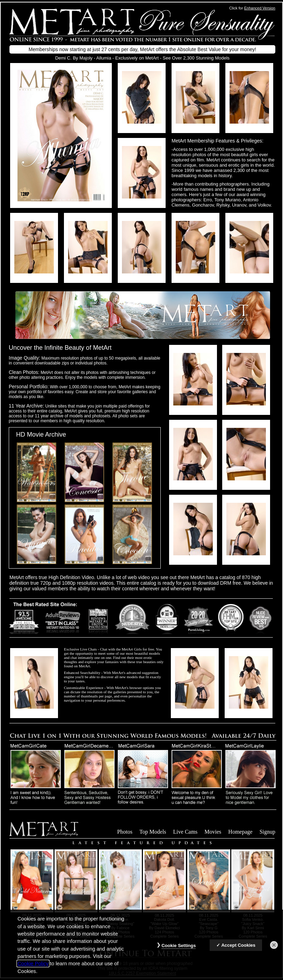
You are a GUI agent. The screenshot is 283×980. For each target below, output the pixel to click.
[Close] (274, 949)
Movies (213, 832)
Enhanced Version (260, 8)
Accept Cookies (238, 949)
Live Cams (186, 832)
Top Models (153, 832)
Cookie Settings (179, 949)
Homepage (240, 832)
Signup (267, 832)
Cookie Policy (33, 967)
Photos (125, 832)
